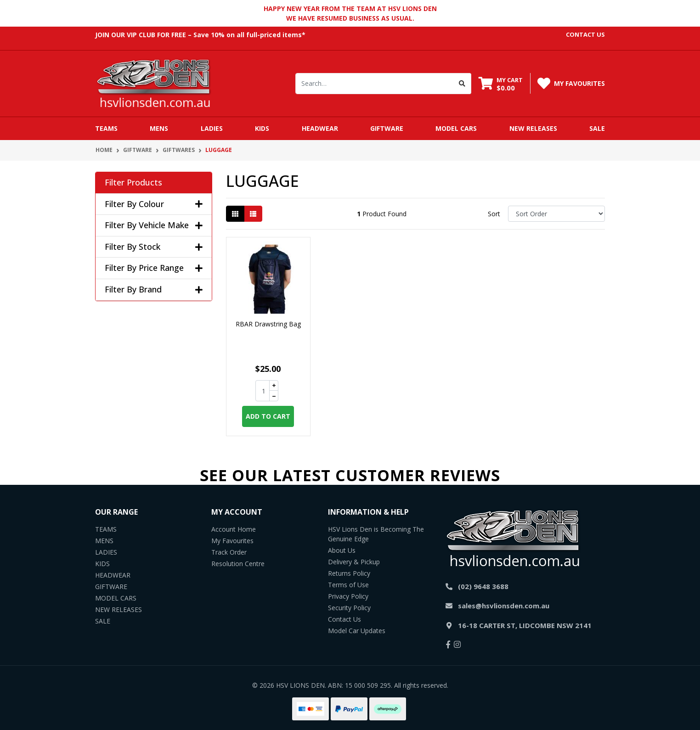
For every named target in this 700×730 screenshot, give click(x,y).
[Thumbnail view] (235, 214)
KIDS (102, 564)
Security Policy (349, 608)
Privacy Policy (348, 596)
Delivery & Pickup (354, 562)
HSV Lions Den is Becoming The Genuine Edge (376, 534)
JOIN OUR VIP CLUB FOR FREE (141, 35)
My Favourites (232, 541)
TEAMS (106, 529)
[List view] (253, 214)
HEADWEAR (113, 575)
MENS (104, 541)
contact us (585, 34)
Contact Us (344, 619)
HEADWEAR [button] (320, 128)
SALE (597, 128)
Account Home (234, 529)
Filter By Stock (154, 247)
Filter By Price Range (154, 268)
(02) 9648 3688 (483, 586)
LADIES (106, 552)
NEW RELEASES (533, 128)
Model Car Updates (357, 631)
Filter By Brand (154, 290)
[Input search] (375, 84)
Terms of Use (348, 585)
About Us (342, 550)
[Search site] (462, 84)
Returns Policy (349, 573)
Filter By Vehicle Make (154, 225)
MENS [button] (159, 128)
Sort (494, 214)
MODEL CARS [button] (456, 128)
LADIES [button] (212, 128)
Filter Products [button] (133, 183)
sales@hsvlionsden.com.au (504, 606)
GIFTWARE (111, 587)
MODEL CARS (116, 598)
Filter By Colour (154, 204)
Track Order (229, 552)
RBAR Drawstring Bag (268, 324)
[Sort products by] (556, 214)
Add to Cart (268, 416)
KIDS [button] (262, 128)
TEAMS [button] (106, 128)
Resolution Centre (238, 564)
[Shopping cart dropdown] (501, 84)
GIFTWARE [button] (387, 128)
